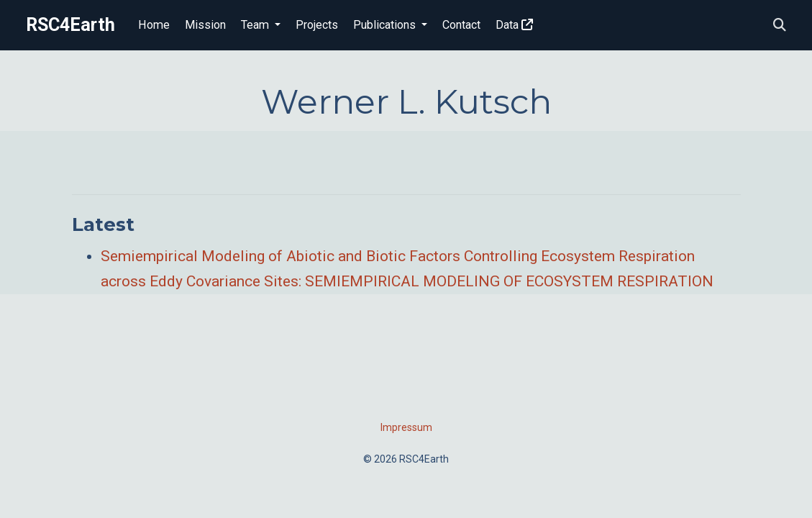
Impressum (406, 427)
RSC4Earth (70, 25)
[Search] (780, 26)
